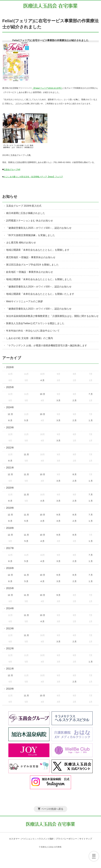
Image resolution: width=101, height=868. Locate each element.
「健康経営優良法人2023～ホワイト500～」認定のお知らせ (39, 309)
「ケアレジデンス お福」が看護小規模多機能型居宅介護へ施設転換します (47, 345)
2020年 (10, 488)
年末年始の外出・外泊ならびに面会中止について (33, 331)
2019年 (10, 508)
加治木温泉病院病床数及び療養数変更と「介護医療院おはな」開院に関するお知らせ (52, 316)
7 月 (91, 394)
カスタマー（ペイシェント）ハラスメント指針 (31, 839)
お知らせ (10, 196)
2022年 (10, 448)
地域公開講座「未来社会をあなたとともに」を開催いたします (40, 294)
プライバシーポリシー (66, 839)
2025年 (10, 387)
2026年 (10, 367)
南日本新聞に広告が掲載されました (26, 213)
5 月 (26, 420)
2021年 (10, 468)
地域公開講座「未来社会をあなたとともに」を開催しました (39, 279)
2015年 (10, 588)
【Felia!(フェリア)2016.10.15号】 (47, 88)
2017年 (10, 548)
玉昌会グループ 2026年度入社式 (24, 206)
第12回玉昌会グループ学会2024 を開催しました (32, 265)
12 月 (10, 414)
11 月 (26, 454)
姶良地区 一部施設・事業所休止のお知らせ (30, 272)
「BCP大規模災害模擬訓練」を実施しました (30, 235)
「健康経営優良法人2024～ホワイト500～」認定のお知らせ (39, 287)
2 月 (75, 400)
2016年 (10, 568)
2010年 (10, 689)
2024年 (10, 407)
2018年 (10, 528)
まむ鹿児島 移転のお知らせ (21, 243)
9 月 (59, 515)
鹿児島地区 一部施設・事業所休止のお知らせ (31, 257)
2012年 (10, 648)
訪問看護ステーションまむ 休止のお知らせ (30, 221)
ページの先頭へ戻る (52, 809)
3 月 (59, 400)
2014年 (10, 608)
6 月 (10, 420)
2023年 (10, 428)
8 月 (75, 474)
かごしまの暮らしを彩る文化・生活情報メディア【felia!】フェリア (33, 177)
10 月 (42, 394)
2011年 (10, 669)
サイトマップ (86, 839)
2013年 (10, 629)
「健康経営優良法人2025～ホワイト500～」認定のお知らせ (39, 228)
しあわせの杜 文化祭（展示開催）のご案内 (30, 338)
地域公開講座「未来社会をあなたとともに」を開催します (38, 250)
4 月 (42, 380)
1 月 (91, 420)
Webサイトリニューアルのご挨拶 (24, 301)
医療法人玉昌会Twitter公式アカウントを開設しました (35, 323)
